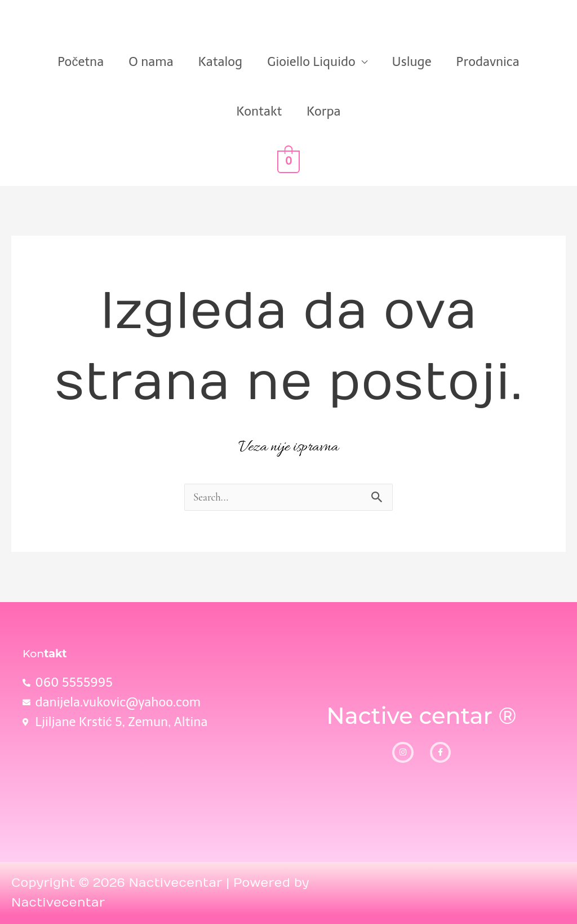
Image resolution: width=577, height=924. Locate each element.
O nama (151, 62)
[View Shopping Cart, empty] (288, 161)
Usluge (412, 62)
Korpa (323, 111)
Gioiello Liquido (311, 62)
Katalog (221, 62)
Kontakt (259, 111)
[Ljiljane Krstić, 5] (150, 780)
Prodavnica (488, 62)
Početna (81, 62)
